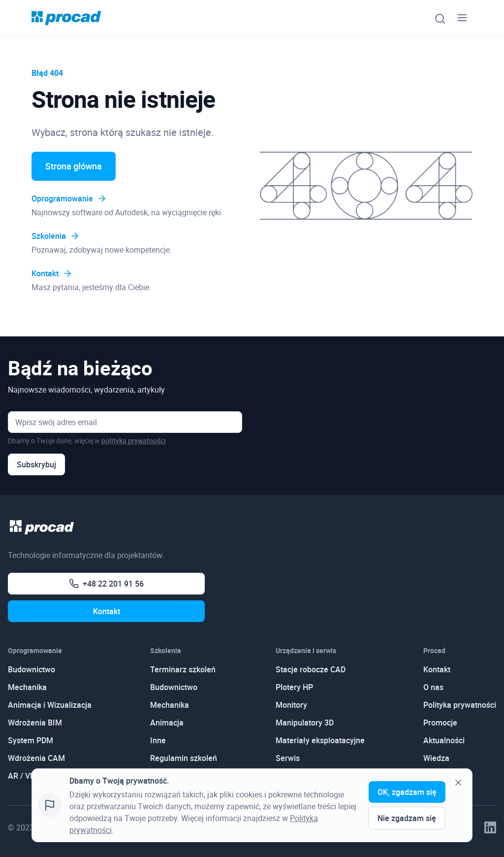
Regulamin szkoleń (184, 758)
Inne (158, 740)
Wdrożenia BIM (35, 723)
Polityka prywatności (460, 705)
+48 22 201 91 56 (106, 584)
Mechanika (27, 687)
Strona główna (74, 166)
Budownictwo (31, 669)
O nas (433, 687)
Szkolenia (56, 236)
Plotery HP (294, 687)
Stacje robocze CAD (311, 669)
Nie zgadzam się (407, 818)
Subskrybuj (36, 464)
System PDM (31, 740)
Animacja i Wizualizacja (50, 705)
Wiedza (436, 758)
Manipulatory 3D (305, 723)
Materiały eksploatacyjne (320, 740)
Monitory (291, 705)
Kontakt (52, 273)
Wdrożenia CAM (36, 758)
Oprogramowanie (69, 198)
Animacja (167, 723)
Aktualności (444, 740)
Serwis (288, 758)
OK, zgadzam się (407, 792)
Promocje (440, 723)
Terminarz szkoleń (183, 669)
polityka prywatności (134, 441)
